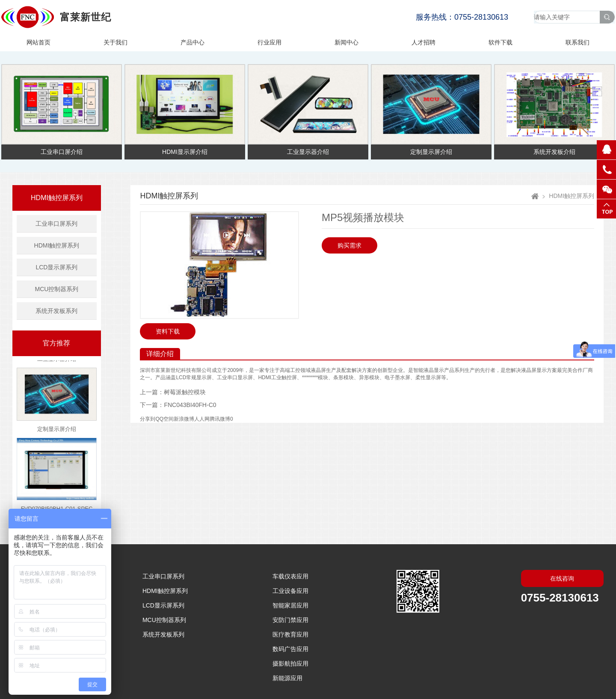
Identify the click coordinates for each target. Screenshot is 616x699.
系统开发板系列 (56, 311)
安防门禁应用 (290, 620)
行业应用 (269, 42)
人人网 (202, 419)
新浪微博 (184, 419)
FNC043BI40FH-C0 (190, 405)
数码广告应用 (290, 649)
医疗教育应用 (290, 634)
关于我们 (115, 42)
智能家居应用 (290, 605)
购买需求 (349, 245)
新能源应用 (287, 678)
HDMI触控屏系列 (57, 198)
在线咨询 (562, 578)
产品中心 (192, 42)
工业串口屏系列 (56, 224)
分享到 (148, 419)
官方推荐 (56, 343)
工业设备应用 (290, 591)
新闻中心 (346, 42)
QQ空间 (164, 419)
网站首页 (38, 42)
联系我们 (577, 42)
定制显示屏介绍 (57, 431)
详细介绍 (160, 354)
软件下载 (500, 42)
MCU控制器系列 (57, 289)
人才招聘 (423, 42)
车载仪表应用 (290, 576)
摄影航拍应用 (290, 664)
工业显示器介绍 (57, 361)
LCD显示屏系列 (56, 267)
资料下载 (168, 331)
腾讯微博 (220, 419)
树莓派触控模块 (185, 392)
